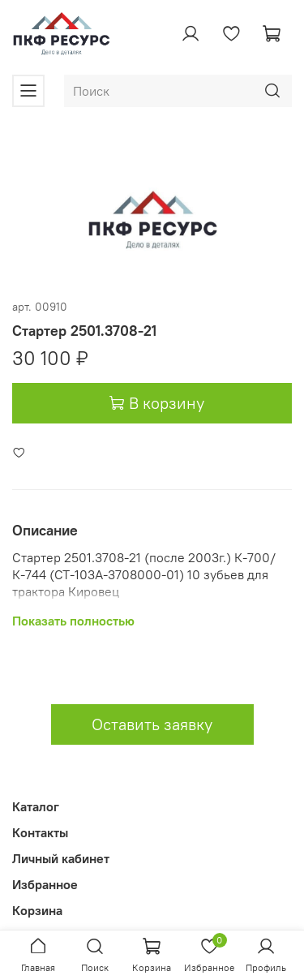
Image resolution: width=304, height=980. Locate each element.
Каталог (36, 806)
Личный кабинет (61, 858)
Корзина (37, 910)
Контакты (40, 832)
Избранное (45, 884)
